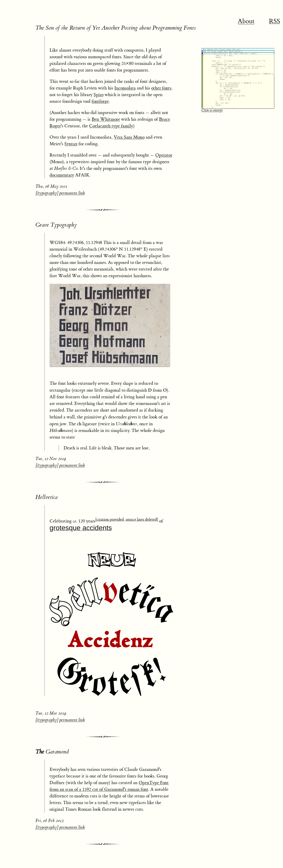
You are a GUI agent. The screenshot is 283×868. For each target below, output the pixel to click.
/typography (47, 193)
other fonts (161, 88)
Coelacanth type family (111, 126)
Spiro (98, 95)
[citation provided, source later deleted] (127, 519)
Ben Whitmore (106, 119)
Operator (164, 155)
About (246, 21)
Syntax (71, 144)
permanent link (72, 193)
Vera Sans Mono (129, 137)
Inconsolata (125, 88)
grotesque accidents (81, 528)
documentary (62, 175)
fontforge (100, 101)
